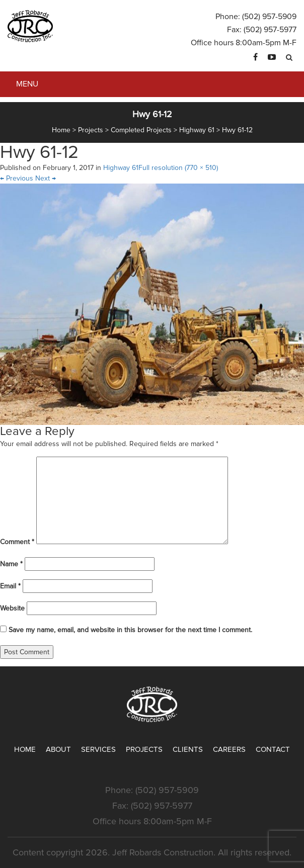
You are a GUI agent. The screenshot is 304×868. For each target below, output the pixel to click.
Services (98, 749)
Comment (17, 542)
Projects (144, 749)
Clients (188, 749)
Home (25, 749)
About (58, 749)
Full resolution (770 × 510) (178, 168)
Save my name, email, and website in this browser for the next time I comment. (130, 630)
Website (12, 608)
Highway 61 (121, 168)
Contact (273, 749)
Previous (17, 178)
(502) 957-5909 (269, 17)
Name (11, 564)
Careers (229, 749)
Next (46, 178)
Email (10, 586)
